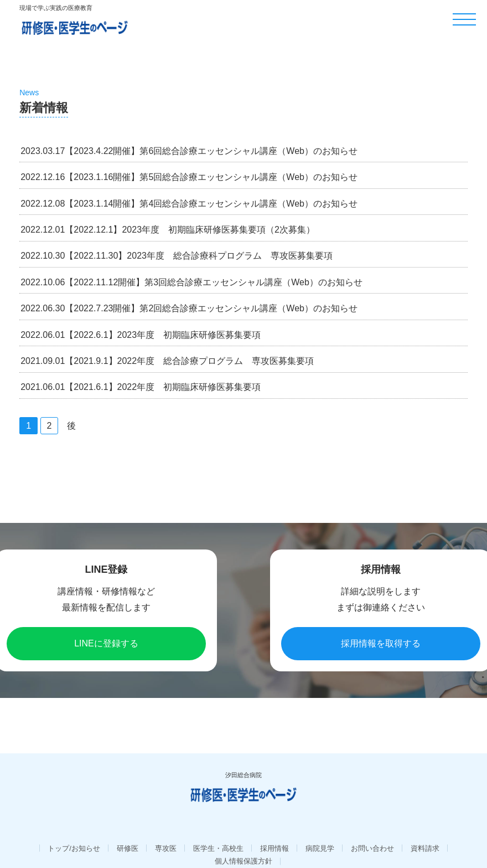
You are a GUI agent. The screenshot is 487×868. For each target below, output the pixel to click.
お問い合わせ (372, 832)
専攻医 (166, 832)
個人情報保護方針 (244, 845)
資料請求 (425, 832)
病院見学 (320, 832)
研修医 (128, 832)
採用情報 (274, 832)
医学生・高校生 (218, 832)
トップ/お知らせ (74, 832)
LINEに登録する (106, 643)
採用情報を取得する (381, 643)
